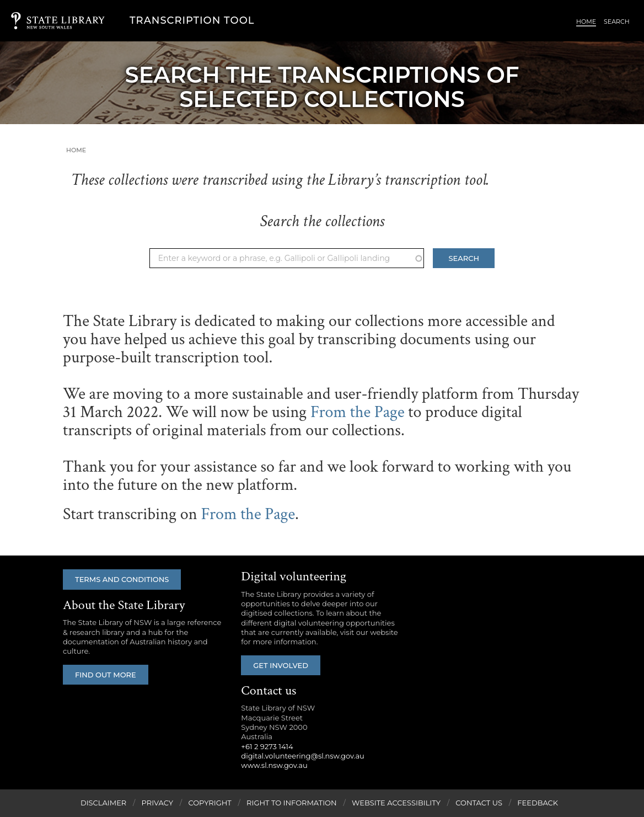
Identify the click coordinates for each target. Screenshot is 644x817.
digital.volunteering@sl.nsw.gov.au (303, 756)
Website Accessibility (396, 803)
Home (586, 22)
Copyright (210, 803)
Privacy (157, 803)
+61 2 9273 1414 (267, 746)
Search (617, 22)
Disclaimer (103, 803)
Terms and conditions (122, 579)
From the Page (358, 412)
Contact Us (479, 803)
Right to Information (292, 803)
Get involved (281, 665)
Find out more (106, 675)
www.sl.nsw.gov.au (274, 765)
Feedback (538, 803)
